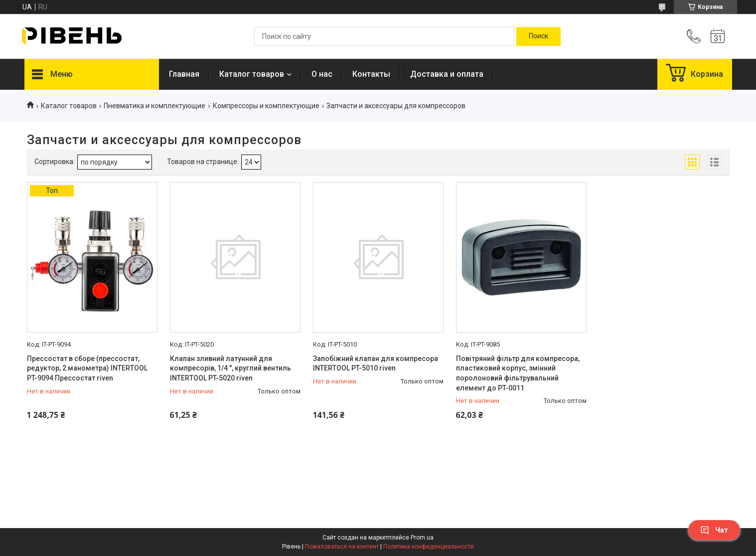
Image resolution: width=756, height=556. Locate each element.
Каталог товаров (252, 74)
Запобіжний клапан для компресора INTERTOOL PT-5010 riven (376, 364)
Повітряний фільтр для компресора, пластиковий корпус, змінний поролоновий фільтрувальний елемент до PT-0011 (518, 373)
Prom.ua (422, 538)
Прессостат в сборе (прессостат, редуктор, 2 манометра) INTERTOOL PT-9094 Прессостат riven (87, 368)
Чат (714, 530)
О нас (322, 74)
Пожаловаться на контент (342, 547)
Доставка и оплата (447, 74)
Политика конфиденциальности (429, 547)
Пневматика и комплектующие (154, 106)
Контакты (371, 74)
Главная (184, 74)
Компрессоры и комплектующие (266, 106)
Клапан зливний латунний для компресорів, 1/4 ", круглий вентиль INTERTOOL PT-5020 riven (230, 368)
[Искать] (538, 36)
